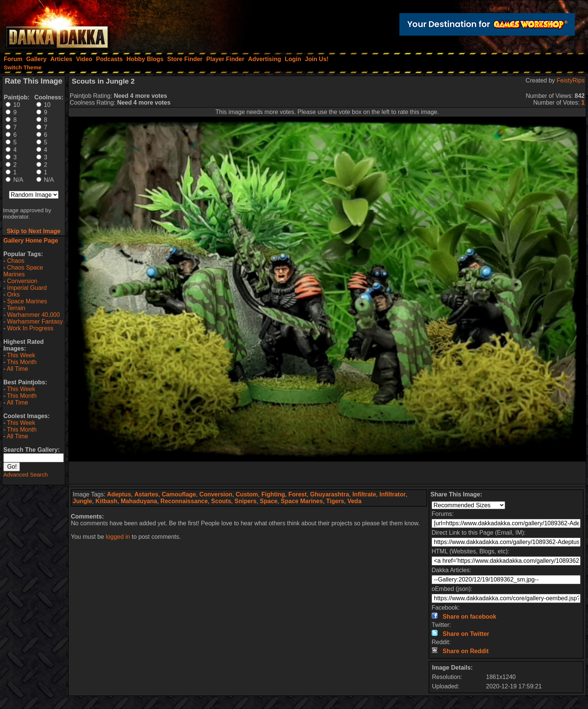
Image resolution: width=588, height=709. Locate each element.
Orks (13, 295)
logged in (118, 537)
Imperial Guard (27, 288)
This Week (21, 355)
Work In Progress (30, 328)
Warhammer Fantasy (35, 322)
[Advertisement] (327, 473)
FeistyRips (571, 80)
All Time (17, 369)
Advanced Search (25, 474)
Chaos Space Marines (23, 271)
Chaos (16, 261)
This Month (22, 362)
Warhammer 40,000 (34, 315)
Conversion (22, 281)
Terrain (16, 308)
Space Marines (27, 301)
